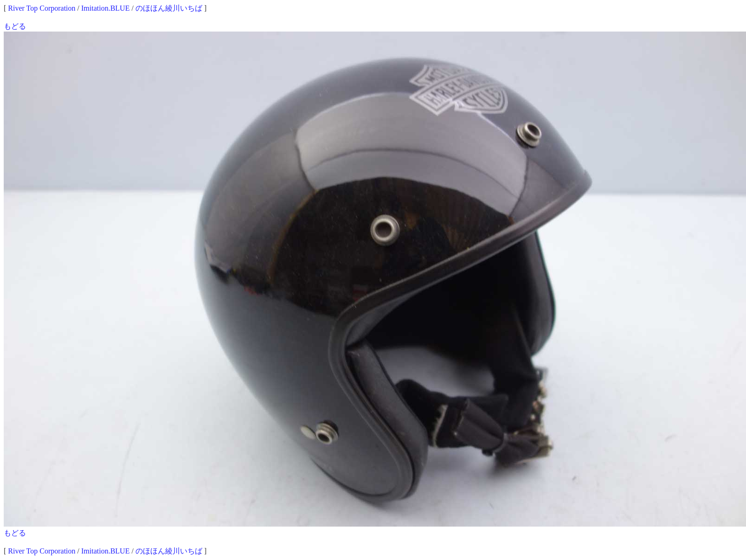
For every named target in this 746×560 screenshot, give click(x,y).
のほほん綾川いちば (169, 8)
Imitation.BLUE (105, 8)
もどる (15, 26)
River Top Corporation (42, 8)
